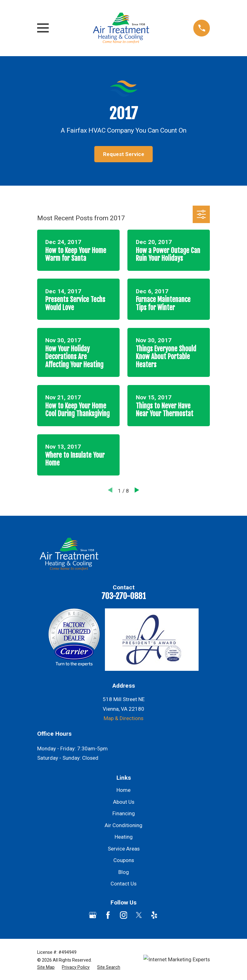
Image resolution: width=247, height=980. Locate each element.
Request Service (124, 154)
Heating (124, 837)
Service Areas (124, 849)
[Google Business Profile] (93, 915)
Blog (124, 872)
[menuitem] (46, 968)
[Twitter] (139, 915)
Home (124, 790)
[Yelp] (154, 915)
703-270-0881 (124, 596)
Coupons (124, 860)
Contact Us (124, 884)
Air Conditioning (124, 825)
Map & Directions (124, 718)
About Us (124, 802)
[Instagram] (124, 915)
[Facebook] (108, 915)
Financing (124, 813)
